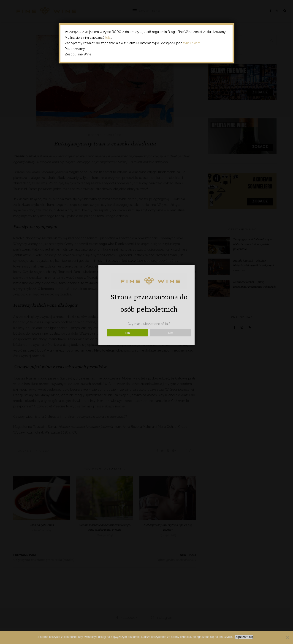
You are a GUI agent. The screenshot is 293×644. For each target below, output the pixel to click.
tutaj (108, 38)
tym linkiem (192, 43)
